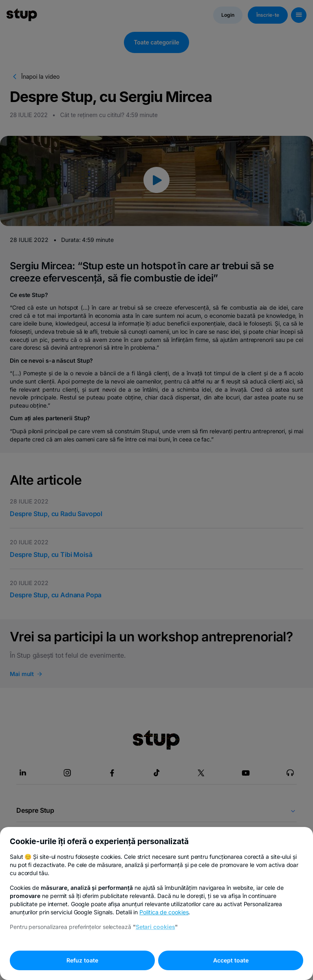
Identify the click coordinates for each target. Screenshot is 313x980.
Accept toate (231, 960)
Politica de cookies (164, 912)
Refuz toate (82, 960)
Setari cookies (155, 927)
